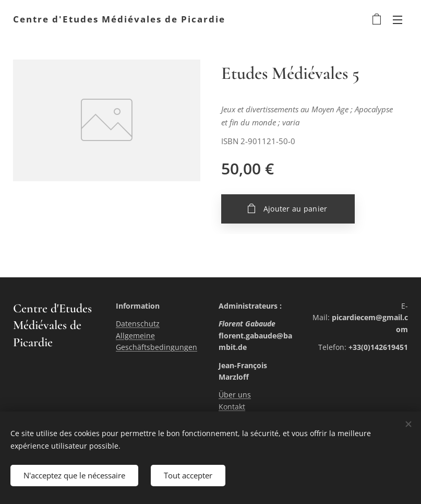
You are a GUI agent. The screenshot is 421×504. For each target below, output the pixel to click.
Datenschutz (138, 324)
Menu (398, 20)
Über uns (235, 395)
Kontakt (232, 406)
